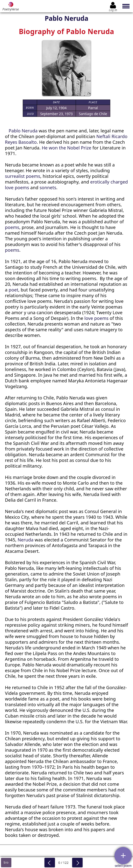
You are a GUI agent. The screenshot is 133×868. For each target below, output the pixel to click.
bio (6, 862)
